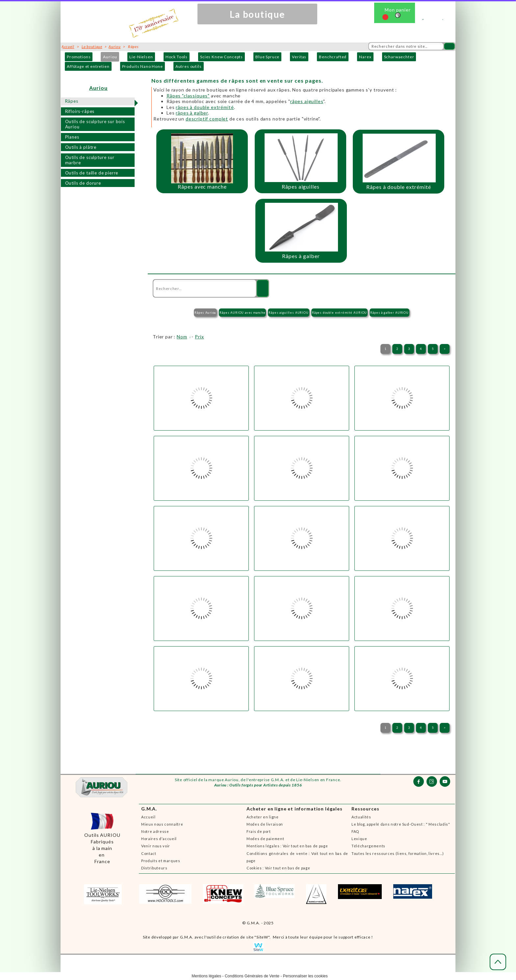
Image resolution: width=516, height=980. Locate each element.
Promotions (79, 57)
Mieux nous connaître (162, 824)
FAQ (355, 831)
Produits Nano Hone (142, 66)
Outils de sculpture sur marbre (90, 160)
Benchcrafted (333, 57)
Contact (149, 853)
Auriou (110, 57)
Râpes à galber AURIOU (389, 313)
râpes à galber (192, 113)
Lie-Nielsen (141, 57)
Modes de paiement (265, 839)
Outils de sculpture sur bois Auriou (95, 124)
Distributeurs (154, 868)
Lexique (359, 839)
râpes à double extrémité (205, 107)
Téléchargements (368, 846)
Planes (72, 137)
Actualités (361, 817)
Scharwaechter (399, 57)
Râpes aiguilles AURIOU (288, 313)
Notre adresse (155, 831)
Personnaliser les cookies (305, 976)
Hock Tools (177, 57)
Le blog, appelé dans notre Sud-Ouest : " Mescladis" (401, 824)
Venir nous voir (156, 846)
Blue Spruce (267, 57)
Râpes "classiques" (188, 96)
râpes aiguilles (307, 101)
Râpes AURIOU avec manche (242, 313)
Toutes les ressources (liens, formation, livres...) (398, 853)
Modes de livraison (265, 824)
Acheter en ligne (263, 817)
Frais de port (259, 831)
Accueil (148, 817)
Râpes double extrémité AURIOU (339, 313)
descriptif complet (207, 119)
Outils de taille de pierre (92, 173)
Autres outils (189, 66)
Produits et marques (161, 861)
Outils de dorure (83, 183)
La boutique (92, 47)
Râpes (72, 101)
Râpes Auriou (205, 313)
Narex (365, 57)
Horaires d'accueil (159, 839)
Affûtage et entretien (88, 66)
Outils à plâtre (81, 147)
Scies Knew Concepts (221, 57)
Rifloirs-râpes (80, 111)
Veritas (299, 57)
